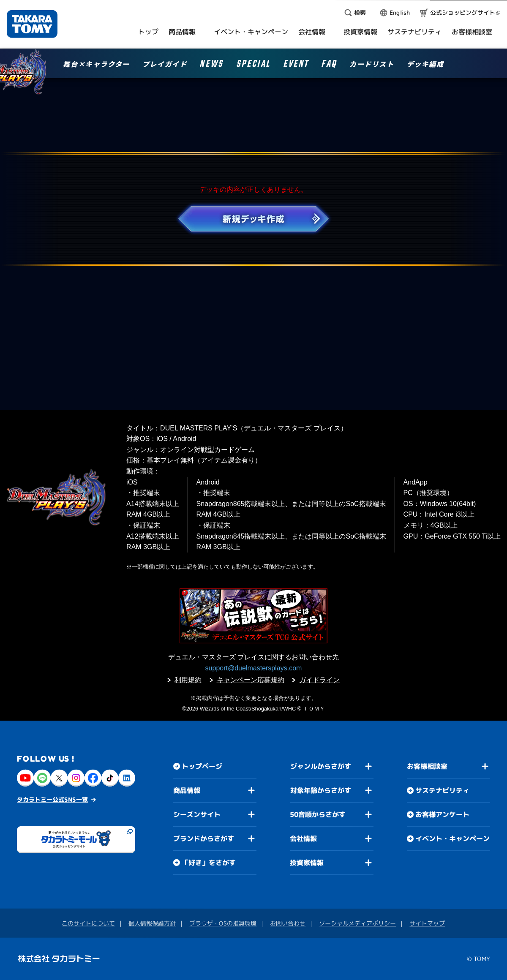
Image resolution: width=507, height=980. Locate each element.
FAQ (329, 65)
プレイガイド (165, 65)
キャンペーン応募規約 (251, 680)
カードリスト (372, 65)
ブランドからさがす (204, 838)
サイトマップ (427, 923)
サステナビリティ (442, 790)
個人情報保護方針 (152, 923)
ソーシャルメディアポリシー (357, 923)
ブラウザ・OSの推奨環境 (223, 923)
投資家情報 (307, 863)
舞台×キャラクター (96, 65)
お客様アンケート (442, 814)
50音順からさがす (318, 814)
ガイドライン (319, 680)
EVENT (296, 65)
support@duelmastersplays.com (254, 668)
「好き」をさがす (209, 863)
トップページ (202, 766)
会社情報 (303, 838)
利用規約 (188, 680)
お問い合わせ (288, 923)
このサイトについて (88, 923)
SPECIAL (253, 65)
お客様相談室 (427, 766)
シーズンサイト (197, 814)
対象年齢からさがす (321, 790)
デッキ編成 (425, 65)
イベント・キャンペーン (452, 838)
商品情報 (187, 790)
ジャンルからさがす (321, 766)
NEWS (211, 65)
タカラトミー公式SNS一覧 (52, 799)
